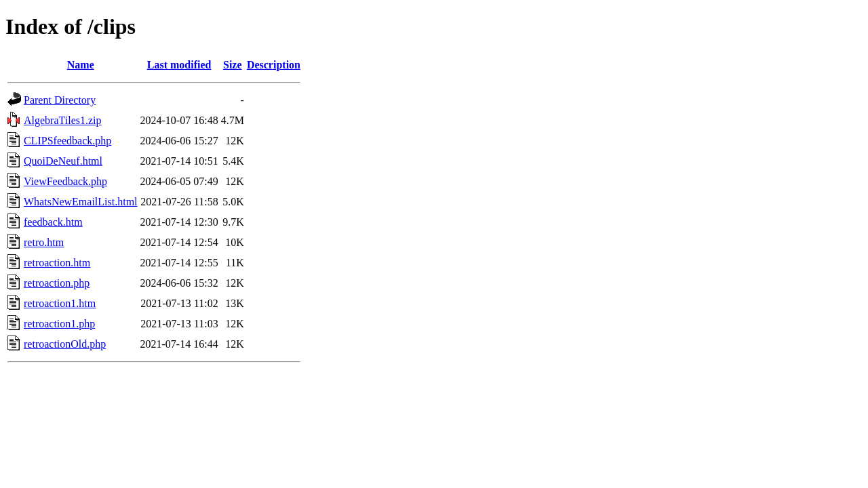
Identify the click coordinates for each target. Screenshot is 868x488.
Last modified (179, 65)
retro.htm (44, 242)
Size (233, 65)
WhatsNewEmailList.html (81, 202)
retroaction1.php (59, 324)
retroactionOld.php (65, 344)
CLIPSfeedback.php (67, 141)
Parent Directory (60, 100)
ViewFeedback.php (65, 181)
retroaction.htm (57, 263)
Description (274, 65)
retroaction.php (57, 283)
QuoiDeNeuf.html (63, 161)
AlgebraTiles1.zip (63, 120)
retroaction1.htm (60, 303)
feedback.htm (53, 222)
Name (81, 65)
